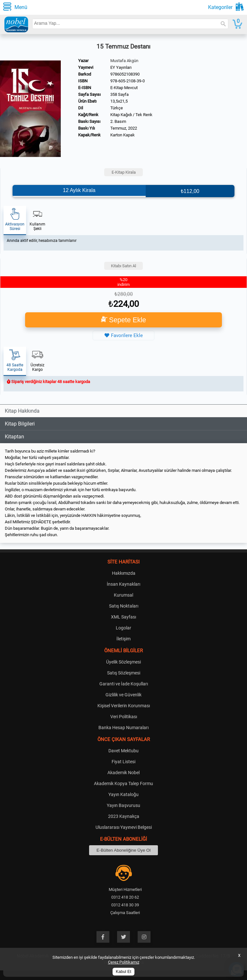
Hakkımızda (124, 573)
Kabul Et (123, 972)
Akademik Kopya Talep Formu (123, 783)
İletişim (123, 639)
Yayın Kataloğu (123, 794)
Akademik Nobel (123, 773)
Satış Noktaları (124, 606)
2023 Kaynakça (124, 816)
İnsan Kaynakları (123, 584)
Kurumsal (123, 595)
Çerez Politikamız (124, 962)
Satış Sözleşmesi (124, 673)
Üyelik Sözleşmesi (123, 662)
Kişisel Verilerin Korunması (124, 706)
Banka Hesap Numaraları (123, 728)
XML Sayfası (123, 617)
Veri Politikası (124, 717)
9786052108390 (125, 74)
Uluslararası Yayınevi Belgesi (124, 827)
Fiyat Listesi (123, 762)
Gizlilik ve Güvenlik (123, 695)
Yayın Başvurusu (123, 805)
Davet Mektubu (123, 751)
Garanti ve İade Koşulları (124, 684)
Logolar (123, 628)
